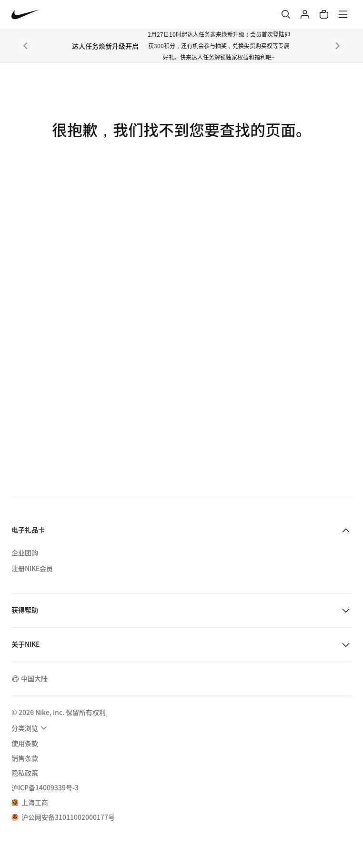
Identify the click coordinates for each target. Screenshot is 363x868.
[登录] (305, 14)
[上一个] (25, 46)
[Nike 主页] (25, 15)
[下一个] (338, 46)
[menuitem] (30, 728)
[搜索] (286, 14)
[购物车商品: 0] (324, 14)
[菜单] (343, 14)
